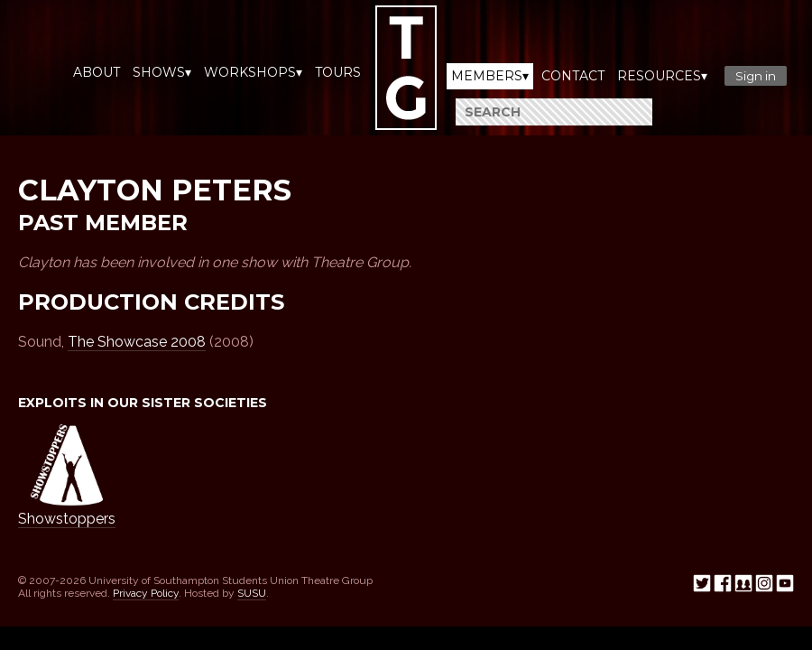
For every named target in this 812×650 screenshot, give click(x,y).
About (97, 72)
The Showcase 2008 (137, 342)
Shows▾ (162, 72)
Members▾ (490, 76)
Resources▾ (662, 76)
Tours (338, 72)
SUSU (252, 593)
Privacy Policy (146, 593)
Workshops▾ (253, 72)
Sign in (756, 76)
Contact (573, 76)
